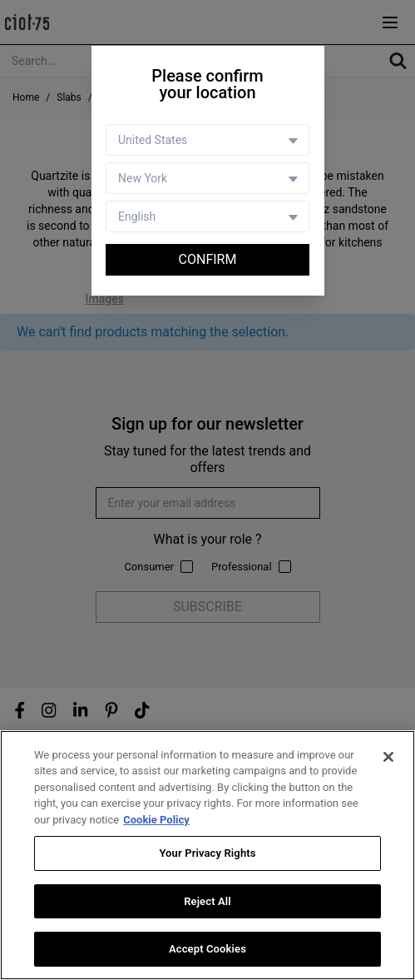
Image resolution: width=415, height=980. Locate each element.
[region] (207, 855)
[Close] (388, 757)
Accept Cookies (207, 949)
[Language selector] (207, 216)
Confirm (208, 259)
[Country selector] (207, 140)
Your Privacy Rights (207, 853)
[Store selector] (207, 178)
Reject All (207, 901)
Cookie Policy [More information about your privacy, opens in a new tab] (156, 820)
